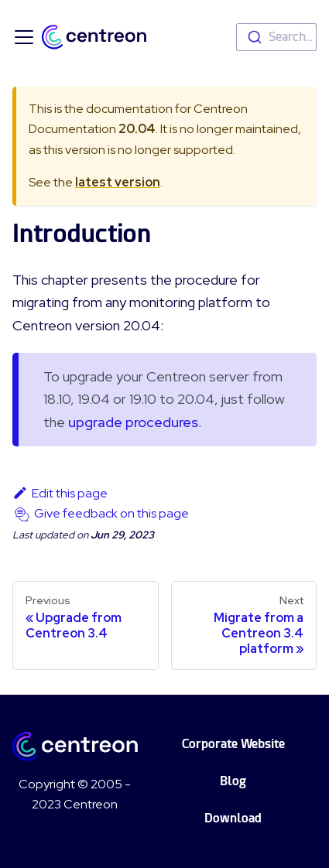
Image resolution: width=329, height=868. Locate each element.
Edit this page (60, 493)
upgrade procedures (133, 422)
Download (233, 818)
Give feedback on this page (111, 513)
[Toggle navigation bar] (24, 37)
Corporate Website (233, 744)
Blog (233, 781)
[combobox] (276, 37)
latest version (118, 182)
